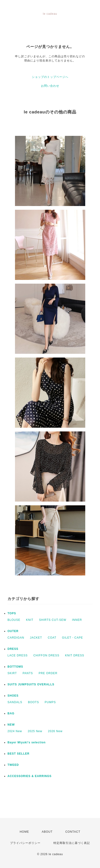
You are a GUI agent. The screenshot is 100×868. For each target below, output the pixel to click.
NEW (11, 725)
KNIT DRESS (75, 655)
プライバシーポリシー (25, 843)
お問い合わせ (50, 86)
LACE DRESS (18, 655)
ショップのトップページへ (50, 77)
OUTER (13, 631)
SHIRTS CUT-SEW (53, 620)
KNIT (30, 620)
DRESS (13, 649)
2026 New (55, 731)
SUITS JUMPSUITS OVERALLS (31, 684)
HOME (24, 832)
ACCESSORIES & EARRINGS (30, 776)
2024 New (15, 731)
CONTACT (73, 832)
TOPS (12, 613)
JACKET (36, 638)
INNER (77, 620)
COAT (52, 638)
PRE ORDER (48, 673)
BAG (11, 713)
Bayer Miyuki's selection (27, 742)
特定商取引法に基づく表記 (72, 843)
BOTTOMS (15, 667)
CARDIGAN (16, 638)
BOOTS (33, 702)
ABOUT (47, 832)
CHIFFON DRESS (46, 655)
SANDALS (15, 702)
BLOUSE (14, 620)
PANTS (28, 673)
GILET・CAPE (72, 638)
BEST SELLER (19, 754)
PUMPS (50, 702)
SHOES (13, 696)
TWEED (13, 765)
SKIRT (12, 673)
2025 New (35, 731)
